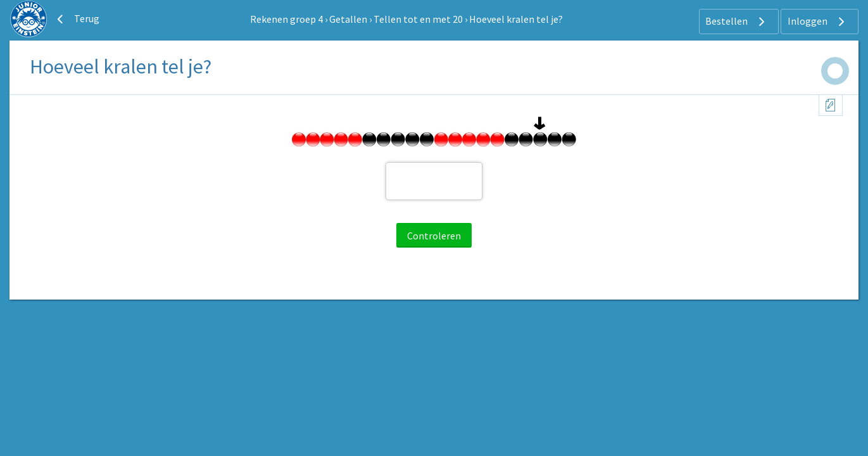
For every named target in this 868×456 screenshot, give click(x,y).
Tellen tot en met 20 (418, 19)
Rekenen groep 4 (286, 19)
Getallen (348, 19)
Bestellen (737, 22)
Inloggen (818, 22)
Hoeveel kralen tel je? (516, 19)
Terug (77, 19)
